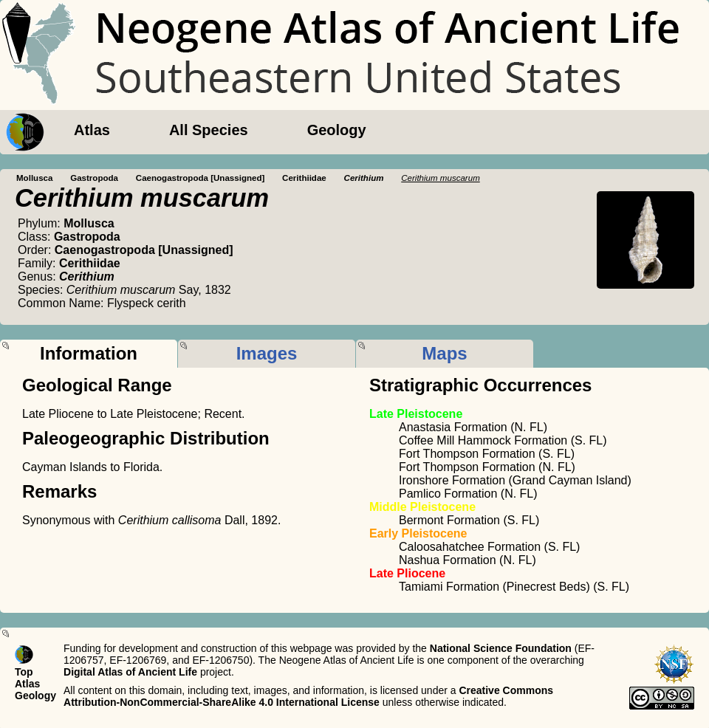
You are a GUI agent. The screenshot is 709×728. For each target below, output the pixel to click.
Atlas (92, 130)
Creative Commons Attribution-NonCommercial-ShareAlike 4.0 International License (308, 696)
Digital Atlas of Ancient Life (130, 672)
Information (89, 353)
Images (267, 353)
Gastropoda (94, 178)
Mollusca (34, 178)
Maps (444, 353)
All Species (209, 130)
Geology (337, 130)
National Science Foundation (501, 648)
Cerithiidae (304, 178)
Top (24, 672)
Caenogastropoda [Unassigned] (201, 178)
